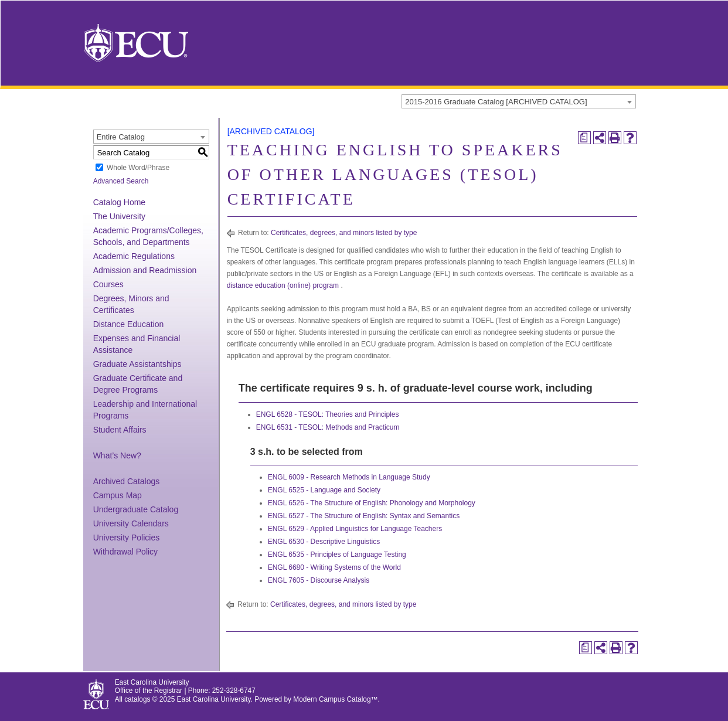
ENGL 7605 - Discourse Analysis (319, 580)
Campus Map (118, 495)
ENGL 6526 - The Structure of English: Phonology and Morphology (372, 503)
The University (119, 216)
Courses (108, 284)
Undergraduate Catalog (136, 509)
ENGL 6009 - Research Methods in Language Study (349, 477)
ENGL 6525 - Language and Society (324, 490)
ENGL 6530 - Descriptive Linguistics (324, 542)
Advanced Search (121, 181)
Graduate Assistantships (137, 364)
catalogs (137, 699)
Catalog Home (120, 202)
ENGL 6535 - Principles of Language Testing (337, 555)
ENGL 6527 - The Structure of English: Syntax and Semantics (364, 516)
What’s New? (117, 455)
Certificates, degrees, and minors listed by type (344, 233)
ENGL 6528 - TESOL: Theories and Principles (328, 414)
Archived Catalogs (127, 481)
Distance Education (129, 324)
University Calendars (131, 523)
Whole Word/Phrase (138, 168)
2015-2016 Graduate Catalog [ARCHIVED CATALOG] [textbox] (496, 102)
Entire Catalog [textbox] (121, 137)
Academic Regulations (134, 256)
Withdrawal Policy (125, 552)
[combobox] (519, 101)
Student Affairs (120, 430)
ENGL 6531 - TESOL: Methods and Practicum (328, 427)
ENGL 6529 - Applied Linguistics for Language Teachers (355, 529)
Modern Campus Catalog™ (335, 699)
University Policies (127, 538)
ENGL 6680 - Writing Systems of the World (334, 567)
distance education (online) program (283, 285)
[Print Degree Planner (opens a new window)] (584, 138)
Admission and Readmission (145, 270)
